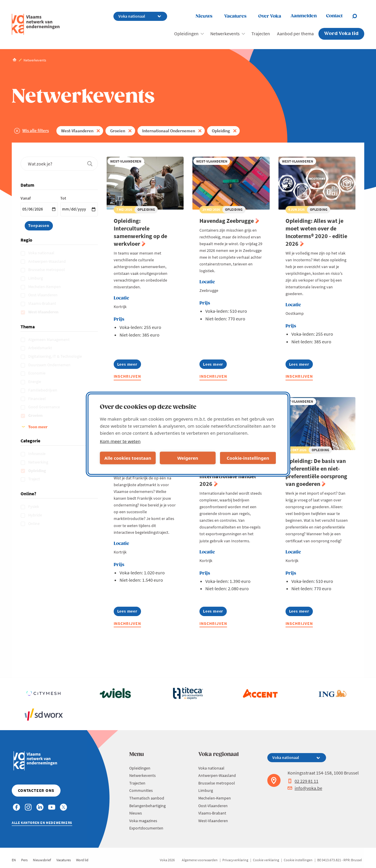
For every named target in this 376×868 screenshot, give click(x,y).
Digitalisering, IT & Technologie (56, 356)
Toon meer (38, 427)
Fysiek (34, 506)
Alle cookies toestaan (128, 458)
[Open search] (358, 16)
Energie (35, 382)
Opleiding (221, 131)
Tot (63, 198)
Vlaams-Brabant (43, 303)
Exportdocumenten (146, 828)
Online (34, 524)
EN (14, 860)
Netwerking (39, 462)
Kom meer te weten (120, 441)
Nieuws (204, 16)
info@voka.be (305, 788)
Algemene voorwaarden (200, 860)
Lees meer (129, 365)
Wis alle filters (36, 130)
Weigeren (188, 458)
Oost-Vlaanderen (43, 295)
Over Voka (270, 16)
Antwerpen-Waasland (47, 261)
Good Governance (45, 407)
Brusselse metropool (47, 270)
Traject (35, 479)
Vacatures (235, 16)
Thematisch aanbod (147, 798)
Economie (37, 373)
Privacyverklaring (235, 860)
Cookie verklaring (266, 860)
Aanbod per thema (295, 34)
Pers (24, 860)
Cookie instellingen (298, 860)
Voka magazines (143, 821)
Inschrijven (127, 376)
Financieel (37, 399)
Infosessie (37, 454)
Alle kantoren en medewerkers (42, 823)
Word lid (82, 860)
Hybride (36, 515)
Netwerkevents (225, 34)
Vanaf (26, 198)
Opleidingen (186, 34)
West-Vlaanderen (77, 131)
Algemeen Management (49, 339)
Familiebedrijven (43, 390)
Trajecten (261, 34)
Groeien (118, 131)
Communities (141, 790)
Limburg (36, 278)
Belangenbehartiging (147, 806)
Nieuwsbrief (42, 860)
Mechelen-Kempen (45, 287)
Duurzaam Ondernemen (50, 365)
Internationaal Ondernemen (169, 131)
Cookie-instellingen (248, 458)
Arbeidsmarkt (41, 348)
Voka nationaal (42, 253)
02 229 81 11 (303, 781)
